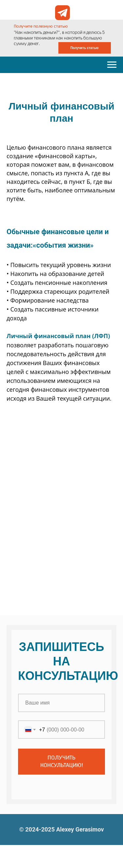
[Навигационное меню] (112, 65)
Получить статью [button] (84, 48)
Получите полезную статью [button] (41, 26)
